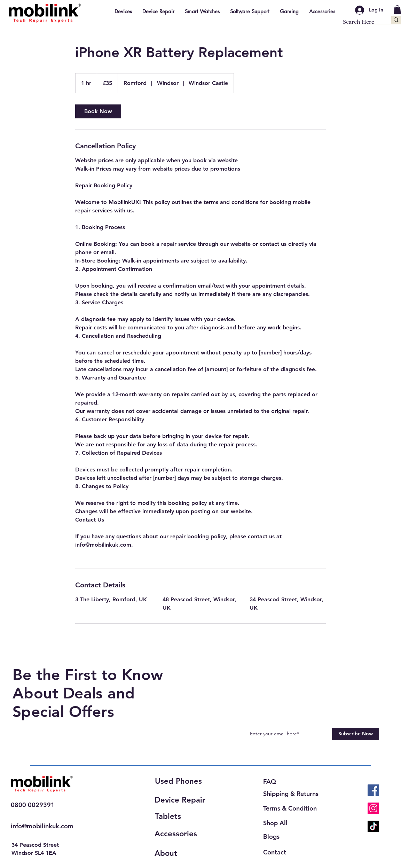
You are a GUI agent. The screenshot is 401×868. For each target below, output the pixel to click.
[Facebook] (373, 790)
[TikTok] (373, 826)
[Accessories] (179, 834)
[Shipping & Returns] (293, 794)
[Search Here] (360, 22)
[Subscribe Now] (356, 734)
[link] (98, 111)
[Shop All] (280, 823)
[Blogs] (273, 836)
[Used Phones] (181, 781)
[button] (397, 10)
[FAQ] (273, 781)
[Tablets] (180, 816)
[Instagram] (373, 808)
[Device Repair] (182, 800)
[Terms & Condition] (291, 808)
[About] (179, 853)
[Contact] (278, 852)
